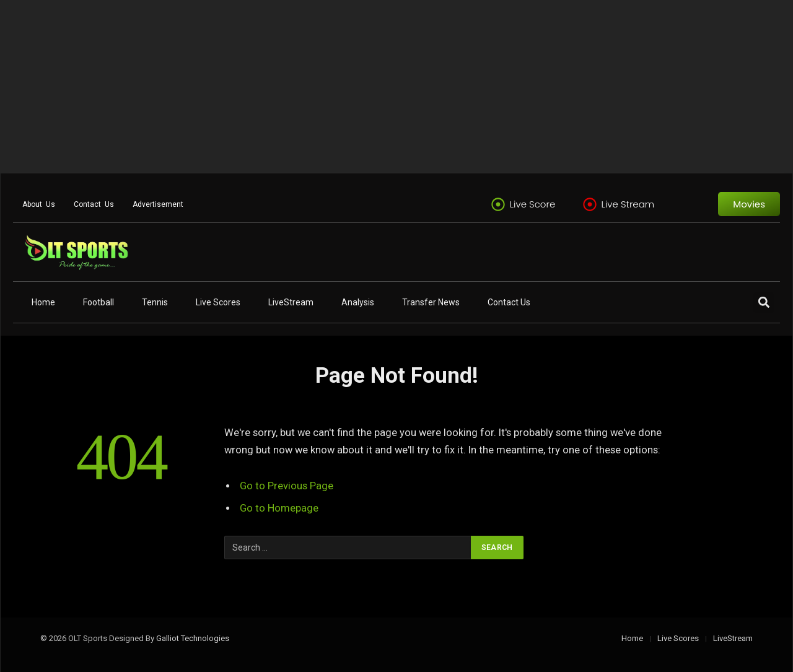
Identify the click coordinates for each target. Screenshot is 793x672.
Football (99, 302)
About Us (39, 204)
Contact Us (94, 204)
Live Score (533, 204)
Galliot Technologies (193, 638)
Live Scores (218, 302)
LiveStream (291, 302)
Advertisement (158, 204)
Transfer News (431, 302)
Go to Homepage (279, 508)
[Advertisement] (372, 87)
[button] (764, 303)
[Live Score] (498, 204)
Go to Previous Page (287, 486)
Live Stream (628, 204)
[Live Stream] (590, 204)
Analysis (358, 302)
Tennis (155, 302)
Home (43, 302)
